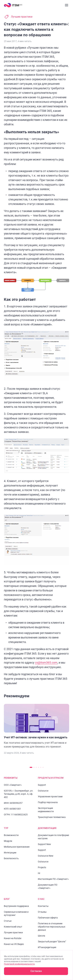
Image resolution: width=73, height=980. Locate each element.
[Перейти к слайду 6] (43, 767)
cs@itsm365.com (46, 663)
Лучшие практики (22, 17)
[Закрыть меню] (67, 5)
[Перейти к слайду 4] (39, 767)
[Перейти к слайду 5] (41, 767)
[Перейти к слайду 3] (36, 767)
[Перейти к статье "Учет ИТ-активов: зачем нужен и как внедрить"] (36, 726)
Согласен (36, 971)
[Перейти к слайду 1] (31, 767)
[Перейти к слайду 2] (34, 767)
